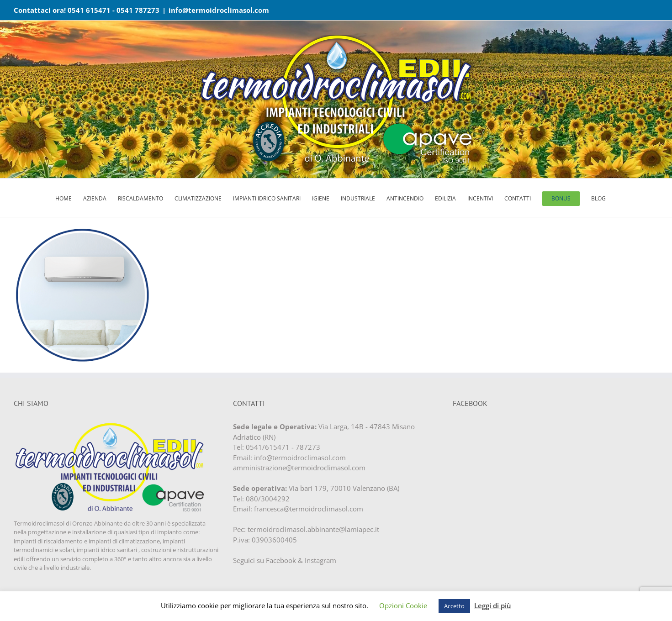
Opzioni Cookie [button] (403, 605)
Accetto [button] (454, 606)
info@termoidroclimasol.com (219, 10)
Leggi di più (493, 605)
